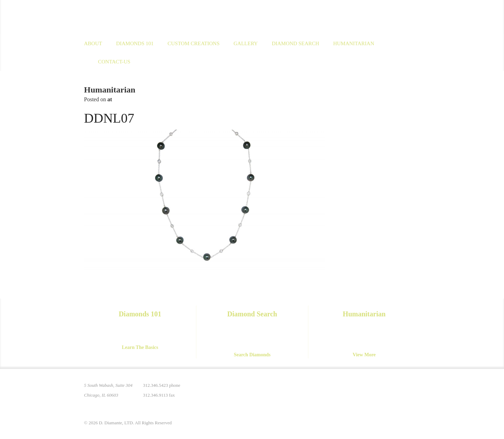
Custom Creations (194, 43)
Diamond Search (295, 43)
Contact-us (114, 62)
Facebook (385, 390)
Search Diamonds (252, 355)
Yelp (414, 390)
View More (364, 355)
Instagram (370, 390)
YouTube (400, 390)
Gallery (246, 43)
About (93, 43)
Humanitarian (354, 43)
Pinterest (356, 390)
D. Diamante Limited (152, 17)
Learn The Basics (140, 347)
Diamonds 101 (135, 43)
